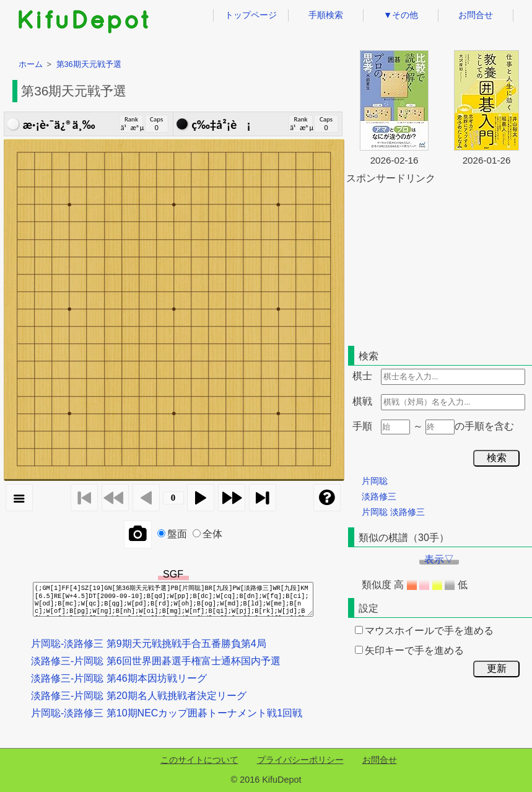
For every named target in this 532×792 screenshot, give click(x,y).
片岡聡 (375, 481)
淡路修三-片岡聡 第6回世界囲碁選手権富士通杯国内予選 (156, 661)
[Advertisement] (439, 263)
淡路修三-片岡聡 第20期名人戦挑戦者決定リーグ (139, 696)
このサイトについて (199, 760)
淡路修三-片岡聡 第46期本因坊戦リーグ (119, 678)
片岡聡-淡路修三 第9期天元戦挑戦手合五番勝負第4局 (149, 644)
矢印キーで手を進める (409, 650)
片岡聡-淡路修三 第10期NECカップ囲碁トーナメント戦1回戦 (167, 713)
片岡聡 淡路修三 (393, 512)
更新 (497, 668)
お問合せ (476, 15)
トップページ (251, 15)
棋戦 (362, 401)
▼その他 (401, 15)
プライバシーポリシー (300, 760)
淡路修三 (379, 496)
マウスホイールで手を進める (424, 631)
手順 (362, 426)
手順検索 (326, 15)
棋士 (362, 376)
